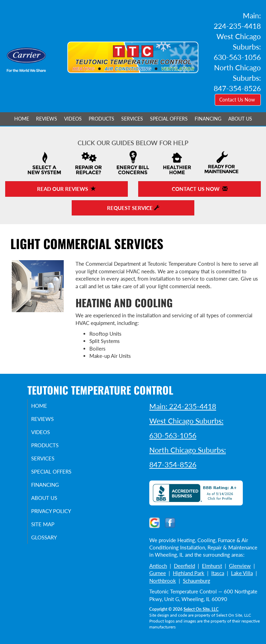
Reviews (47, 119)
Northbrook (163, 581)
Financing (208, 119)
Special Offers (169, 119)
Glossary (51, 550)
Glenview (240, 566)
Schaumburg (197, 581)
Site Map (50, 537)
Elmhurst (212, 566)
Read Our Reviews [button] (66, 189)
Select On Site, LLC (201, 609)
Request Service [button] (133, 208)
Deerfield (184, 566)
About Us (240, 119)
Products (101, 119)
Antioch (158, 566)
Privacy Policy (48, 520)
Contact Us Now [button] (238, 100)
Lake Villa (242, 573)
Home (22, 119)
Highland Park (189, 573)
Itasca (218, 573)
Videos (73, 119)
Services (132, 119)
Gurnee (158, 573)
